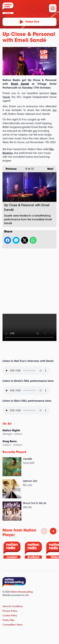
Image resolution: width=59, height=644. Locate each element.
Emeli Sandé (20, 84)
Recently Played (14, 452)
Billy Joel (27, 485)
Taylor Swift (29, 463)
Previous (10, 168)
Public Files (8, 620)
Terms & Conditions (13, 607)
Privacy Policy (10, 611)
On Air (7, 424)
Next (49, 168)
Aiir (27, 595)
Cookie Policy (10, 616)
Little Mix (27, 507)
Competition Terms (13, 625)
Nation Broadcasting (22, 592)
